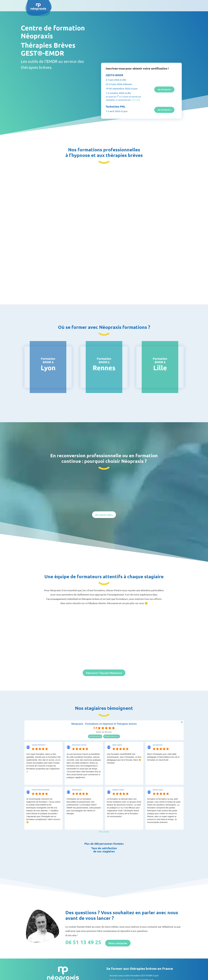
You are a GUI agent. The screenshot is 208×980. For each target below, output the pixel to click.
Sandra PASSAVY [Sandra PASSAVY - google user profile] (39, 745)
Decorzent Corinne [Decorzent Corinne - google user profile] (79, 745)
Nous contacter (118, 943)
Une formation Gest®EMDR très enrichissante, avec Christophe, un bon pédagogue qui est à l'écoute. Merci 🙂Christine (124, 758)
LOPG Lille (135, 100)
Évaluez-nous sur (110, 736)
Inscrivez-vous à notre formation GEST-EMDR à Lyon (134, 975)
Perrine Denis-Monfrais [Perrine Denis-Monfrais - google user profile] (41, 790)
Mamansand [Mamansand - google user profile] (77, 790)
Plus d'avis (104, 832)
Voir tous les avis (95, 736)
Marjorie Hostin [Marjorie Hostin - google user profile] (118, 790)
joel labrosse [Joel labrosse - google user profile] (158, 745)
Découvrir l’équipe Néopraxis (104, 673)
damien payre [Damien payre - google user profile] (158, 790)
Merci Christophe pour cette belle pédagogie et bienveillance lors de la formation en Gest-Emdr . (163, 757)
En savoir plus (104, 515)
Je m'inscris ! (164, 89)
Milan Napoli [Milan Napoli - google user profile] (117, 745)
